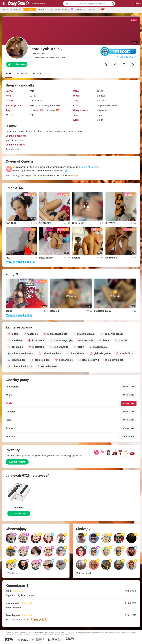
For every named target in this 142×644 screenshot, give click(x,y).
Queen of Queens (89, 167)
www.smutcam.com (40, 633)
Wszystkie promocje (62, 10)
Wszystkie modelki (11, 10)
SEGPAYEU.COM (71, 633)
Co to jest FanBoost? (127, 57)
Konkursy (79, 10)
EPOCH (62, 633)
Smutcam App (95, 10)
